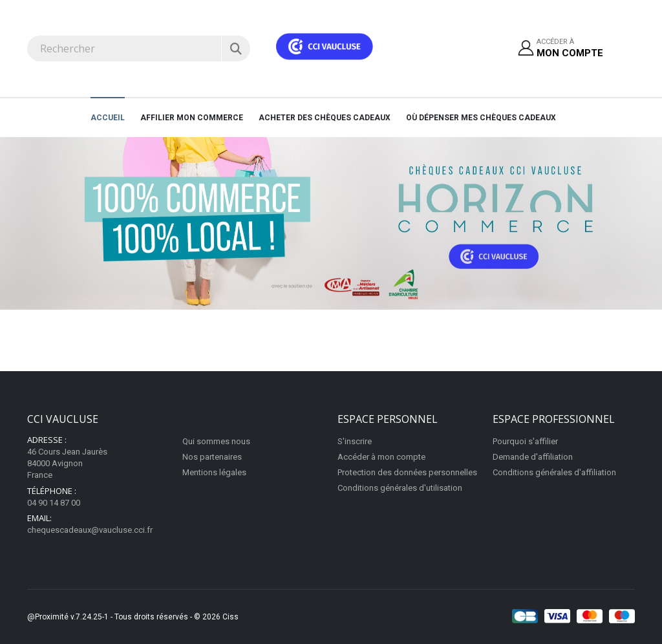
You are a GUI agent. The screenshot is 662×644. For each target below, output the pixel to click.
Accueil (108, 118)
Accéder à (570, 49)
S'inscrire (355, 441)
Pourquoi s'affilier (525, 441)
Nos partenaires (212, 457)
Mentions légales (214, 472)
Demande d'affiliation (533, 457)
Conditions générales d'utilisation (400, 488)
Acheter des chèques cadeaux (325, 118)
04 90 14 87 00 (54, 503)
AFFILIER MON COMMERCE (192, 118)
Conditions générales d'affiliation (554, 472)
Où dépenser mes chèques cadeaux (481, 118)
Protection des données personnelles (407, 472)
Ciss (230, 617)
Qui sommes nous (216, 441)
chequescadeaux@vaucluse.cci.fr (90, 530)
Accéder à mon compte (381, 457)
